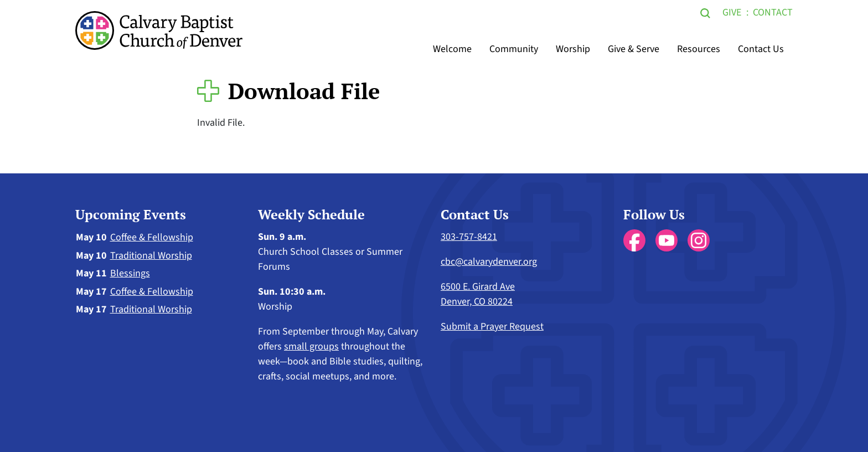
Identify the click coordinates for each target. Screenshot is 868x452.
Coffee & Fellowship (152, 237)
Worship (573, 49)
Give (732, 12)
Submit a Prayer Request (492, 327)
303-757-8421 (469, 237)
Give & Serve (634, 49)
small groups (311, 346)
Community (514, 49)
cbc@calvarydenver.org (489, 262)
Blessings (130, 273)
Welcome (452, 49)
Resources (699, 49)
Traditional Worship (151, 256)
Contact (773, 12)
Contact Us (761, 49)
